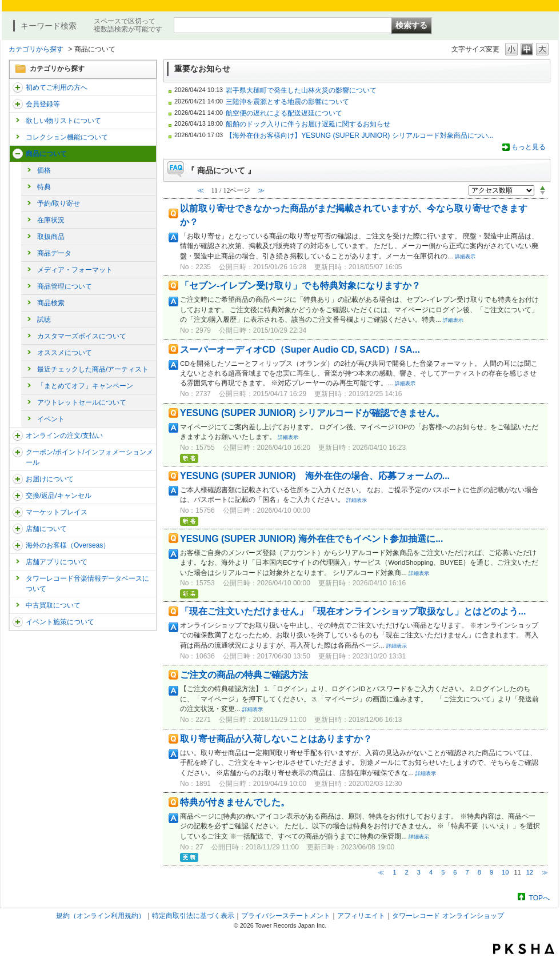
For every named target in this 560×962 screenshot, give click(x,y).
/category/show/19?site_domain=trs (18, 496)
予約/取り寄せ (59, 203)
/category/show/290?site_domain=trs (18, 104)
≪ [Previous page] (381, 872)
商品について (46, 154)
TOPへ (539, 898)
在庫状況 (51, 220)
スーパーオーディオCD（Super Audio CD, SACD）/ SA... (300, 350)
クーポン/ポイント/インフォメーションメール (89, 457)
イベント (51, 419)
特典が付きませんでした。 (235, 802)
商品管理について (65, 286)
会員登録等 (43, 104)
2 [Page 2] (407, 872)
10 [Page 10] (505, 872)
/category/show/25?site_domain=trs (18, 545)
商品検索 (51, 303)
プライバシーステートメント (286, 916)
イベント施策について (60, 622)
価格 (44, 170)
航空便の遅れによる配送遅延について (284, 113)
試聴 (44, 320)
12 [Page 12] (530, 872)
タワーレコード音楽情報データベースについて (87, 584)
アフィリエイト (361, 916)
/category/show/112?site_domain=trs (18, 87)
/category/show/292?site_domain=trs (18, 452)
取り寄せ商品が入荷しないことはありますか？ (276, 739)
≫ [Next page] (545, 872)
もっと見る (529, 147)
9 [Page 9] (491, 872)
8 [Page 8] (479, 872)
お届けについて (50, 479)
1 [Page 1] (394, 872)
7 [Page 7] (467, 872)
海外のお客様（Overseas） (68, 545)
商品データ (54, 253)
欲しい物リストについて (63, 121)
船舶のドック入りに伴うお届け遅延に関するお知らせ (308, 124)
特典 (44, 187)
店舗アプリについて (57, 562)
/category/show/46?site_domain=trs (18, 479)
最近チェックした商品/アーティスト (93, 369)
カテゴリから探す (36, 49)
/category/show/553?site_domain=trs (18, 512)
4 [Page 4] (431, 872)
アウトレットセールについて (82, 402)
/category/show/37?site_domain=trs (18, 436)
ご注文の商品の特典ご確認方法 (244, 675)
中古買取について (53, 605)
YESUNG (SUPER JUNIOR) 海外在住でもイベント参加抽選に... (311, 539)
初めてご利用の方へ (57, 87)
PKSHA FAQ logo (524, 949)
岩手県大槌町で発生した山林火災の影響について (301, 90)
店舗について (46, 529)
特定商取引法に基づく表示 (193, 916)
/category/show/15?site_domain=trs (18, 154)
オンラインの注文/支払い (64, 436)
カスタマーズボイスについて (82, 336)
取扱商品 (51, 237)
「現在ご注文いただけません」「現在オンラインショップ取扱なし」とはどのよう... (353, 611)
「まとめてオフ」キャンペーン (85, 386)
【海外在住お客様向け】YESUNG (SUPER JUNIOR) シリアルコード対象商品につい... (360, 135)
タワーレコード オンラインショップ (448, 916)
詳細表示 (465, 257)
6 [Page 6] (455, 872)
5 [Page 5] (443, 872)
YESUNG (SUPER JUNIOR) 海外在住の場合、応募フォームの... (315, 476)
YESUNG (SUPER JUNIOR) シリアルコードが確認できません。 (312, 413)
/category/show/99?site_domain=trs (18, 529)
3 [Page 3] (419, 872)
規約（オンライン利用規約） (101, 916)
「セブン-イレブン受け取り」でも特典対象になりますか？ (300, 286)
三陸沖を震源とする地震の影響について (287, 102)
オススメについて (65, 353)
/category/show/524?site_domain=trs (18, 622)
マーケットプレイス (57, 512)
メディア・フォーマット (75, 270)
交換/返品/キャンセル (59, 496)
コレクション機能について (67, 137)
